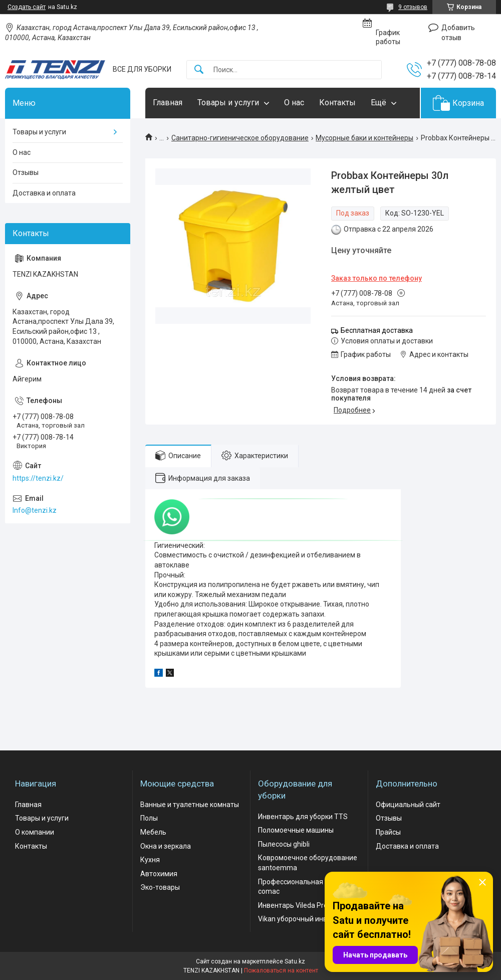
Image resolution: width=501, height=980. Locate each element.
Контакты (337, 103)
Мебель (153, 832)
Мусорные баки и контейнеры (364, 138)
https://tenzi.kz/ (38, 478)
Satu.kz (295, 961)
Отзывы (26, 172)
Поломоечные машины (296, 830)
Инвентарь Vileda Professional (307, 905)
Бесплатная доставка (377, 330)
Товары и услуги (228, 103)
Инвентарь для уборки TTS (303, 817)
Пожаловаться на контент (281, 970)
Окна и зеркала (166, 846)
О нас (294, 103)
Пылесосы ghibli (284, 844)
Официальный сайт (408, 805)
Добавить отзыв (458, 33)
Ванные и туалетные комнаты (190, 805)
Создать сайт (27, 7)
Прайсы (388, 832)
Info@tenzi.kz (35, 510)
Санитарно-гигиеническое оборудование (240, 138)
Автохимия (159, 874)
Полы (149, 818)
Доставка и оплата (44, 193)
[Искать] (199, 70)
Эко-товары (160, 887)
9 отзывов (413, 7)
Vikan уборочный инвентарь (304, 919)
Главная (168, 103)
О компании (35, 832)
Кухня (150, 860)
